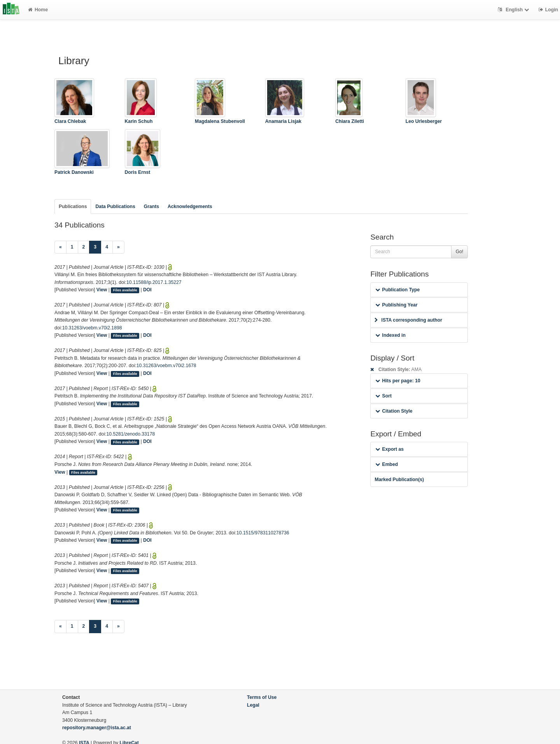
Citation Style (394, 411)
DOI (147, 290)
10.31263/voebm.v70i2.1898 (92, 328)
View (102, 290)
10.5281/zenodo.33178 (131, 434)
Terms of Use (262, 697)
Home (38, 10)
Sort (383, 396)
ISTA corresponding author (408, 320)
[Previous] (60, 247)
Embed (387, 464)
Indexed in (390, 335)
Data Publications (115, 207)
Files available (125, 290)
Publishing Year (396, 305)
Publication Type (397, 290)
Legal (253, 705)
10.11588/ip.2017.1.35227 (154, 282)
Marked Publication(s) (399, 480)
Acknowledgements (190, 207)
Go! (460, 252)
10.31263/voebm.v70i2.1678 (166, 366)
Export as (389, 449)
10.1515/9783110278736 (263, 533)
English (514, 10)
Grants (151, 207)
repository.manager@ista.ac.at (97, 728)
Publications (73, 207)
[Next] (118, 247)
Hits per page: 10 (398, 381)
